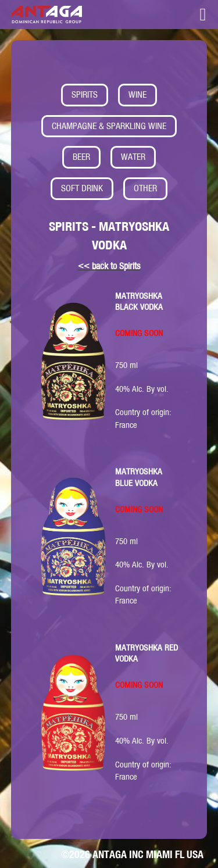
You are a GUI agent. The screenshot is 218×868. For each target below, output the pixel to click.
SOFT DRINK (82, 188)
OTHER (145, 188)
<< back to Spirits (109, 266)
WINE (137, 94)
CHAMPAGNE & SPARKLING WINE (109, 126)
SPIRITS (85, 94)
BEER (81, 157)
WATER (133, 157)
